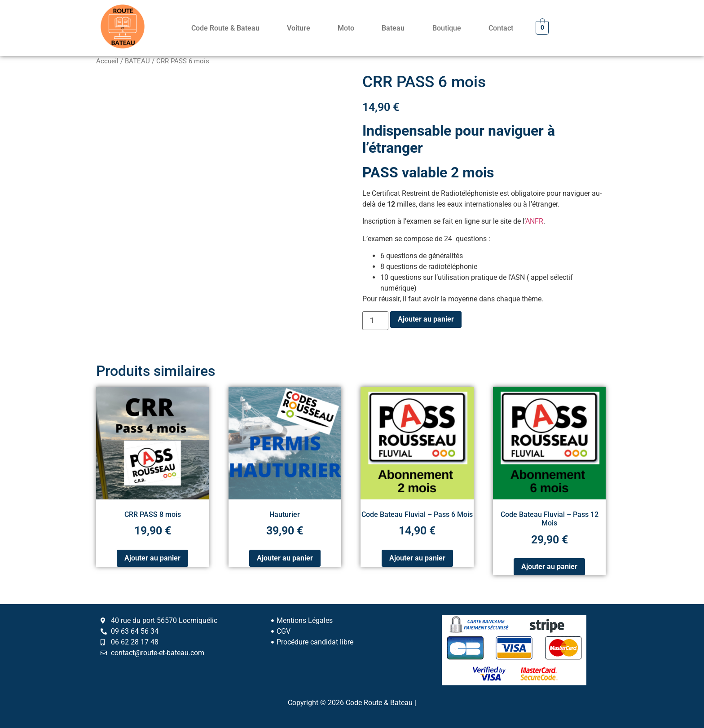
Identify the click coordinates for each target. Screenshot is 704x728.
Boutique (447, 28)
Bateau (393, 28)
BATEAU (137, 61)
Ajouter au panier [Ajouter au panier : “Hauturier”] (285, 558)
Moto (346, 28)
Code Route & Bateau (225, 28)
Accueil (107, 61)
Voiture (299, 28)
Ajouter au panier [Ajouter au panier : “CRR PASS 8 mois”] (152, 558)
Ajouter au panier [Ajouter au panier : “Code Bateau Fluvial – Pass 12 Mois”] (549, 567)
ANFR (534, 221)
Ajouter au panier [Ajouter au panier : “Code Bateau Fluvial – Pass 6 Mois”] (417, 558)
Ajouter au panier (426, 319)
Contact (501, 28)
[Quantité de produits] (375, 321)
